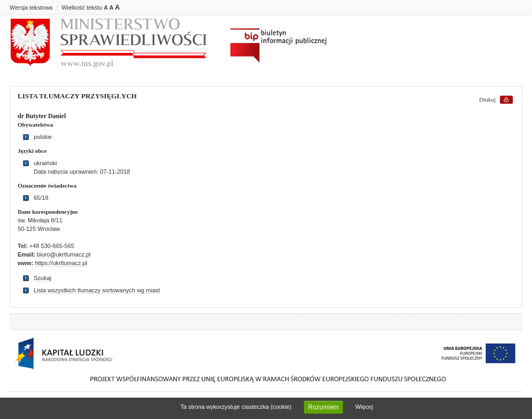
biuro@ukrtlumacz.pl (64, 254)
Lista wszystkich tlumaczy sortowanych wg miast (97, 290)
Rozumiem (323, 407)
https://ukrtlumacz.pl (61, 263)
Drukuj (487, 99)
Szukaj (42, 278)
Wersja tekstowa (31, 7)
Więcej (364, 407)
